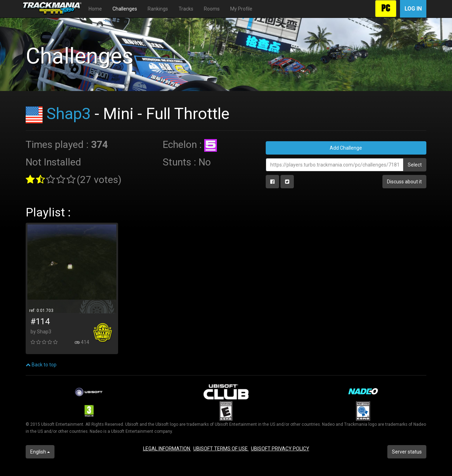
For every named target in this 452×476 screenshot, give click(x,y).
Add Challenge (346, 148)
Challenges (125, 9)
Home (95, 9)
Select (415, 165)
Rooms (212, 9)
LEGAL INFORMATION (167, 449)
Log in (413, 9)
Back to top (41, 365)
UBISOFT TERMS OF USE (221, 449)
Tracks (186, 9)
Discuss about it (404, 182)
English (40, 452)
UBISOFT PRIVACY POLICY (280, 449)
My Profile (241, 9)
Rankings (158, 9)
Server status (407, 452)
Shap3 (69, 114)
